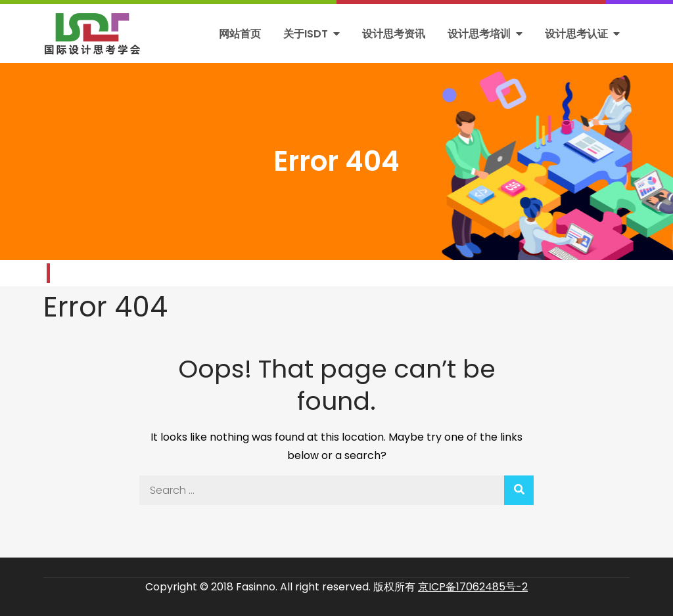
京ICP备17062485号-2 (473, 587)
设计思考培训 (479, 34)
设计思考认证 (576, 34)
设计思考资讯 (394, 34)
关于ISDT (306, 34)
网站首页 (240, 34)
